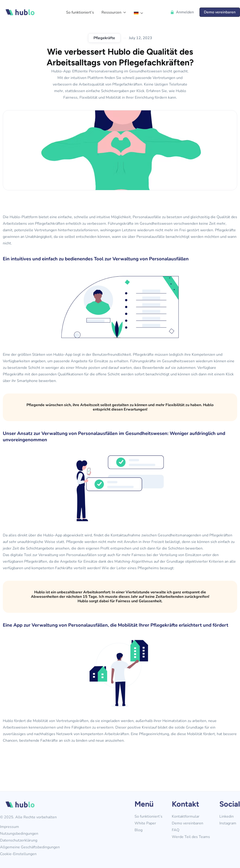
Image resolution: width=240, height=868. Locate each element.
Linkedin (227, 817)
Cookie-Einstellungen (18, 854)
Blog (139, 830)
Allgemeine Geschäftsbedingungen (30, 847)
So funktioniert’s (148, 817)
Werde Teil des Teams (191, 837)
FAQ (176, 830)
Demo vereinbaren (187, 823)
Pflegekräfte (104, 38)
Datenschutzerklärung (19, 840)
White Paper (145, 823)
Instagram (228, 823)
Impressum (9, 827)
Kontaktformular (186, 817)
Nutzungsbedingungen (19, 834)
